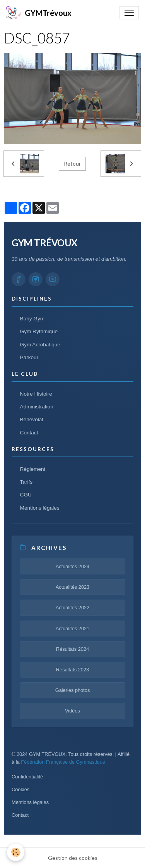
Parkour (29, 357)
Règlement (33, 469)
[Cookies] (16, 852)
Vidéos (72, 711)
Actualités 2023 (73, 587)
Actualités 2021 (73, 629)
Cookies (20, 789)
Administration (37, 407)
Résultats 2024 (72, 649)
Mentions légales (40, 508)
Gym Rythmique (39, 331)
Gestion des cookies (73, 858)
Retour (72, 163)
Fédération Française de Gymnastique (63, 762)
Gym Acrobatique (40, 345)
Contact (29, 433)
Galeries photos (73, 690)
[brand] (39, 13)
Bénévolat (32, 419)
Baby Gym (32, 319)
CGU (26, 495)
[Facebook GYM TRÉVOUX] (19, 279)
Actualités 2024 (73, 566)
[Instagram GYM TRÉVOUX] (36, 279)
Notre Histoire (36, 394)
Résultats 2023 (72, 670)
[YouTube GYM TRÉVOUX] (53, 279)
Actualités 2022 (73, 608)
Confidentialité (27, 777)
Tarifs (26, 482)
